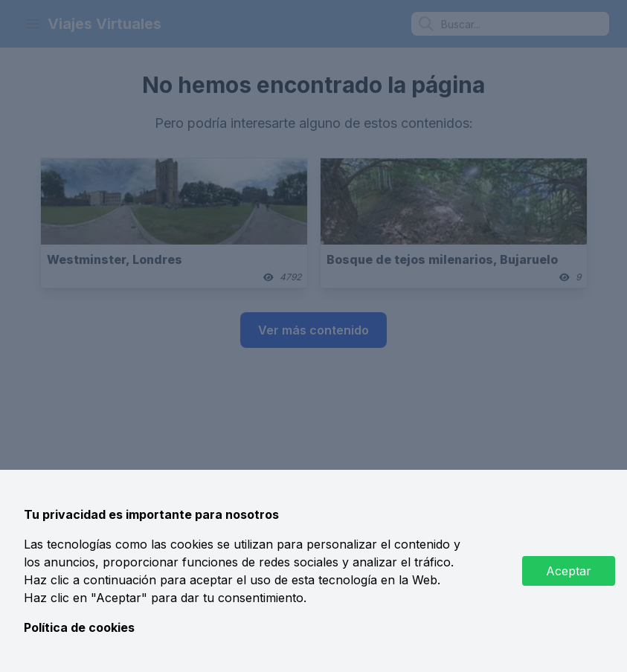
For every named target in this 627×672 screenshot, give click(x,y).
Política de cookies (79, 627)
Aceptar (569, 571)
